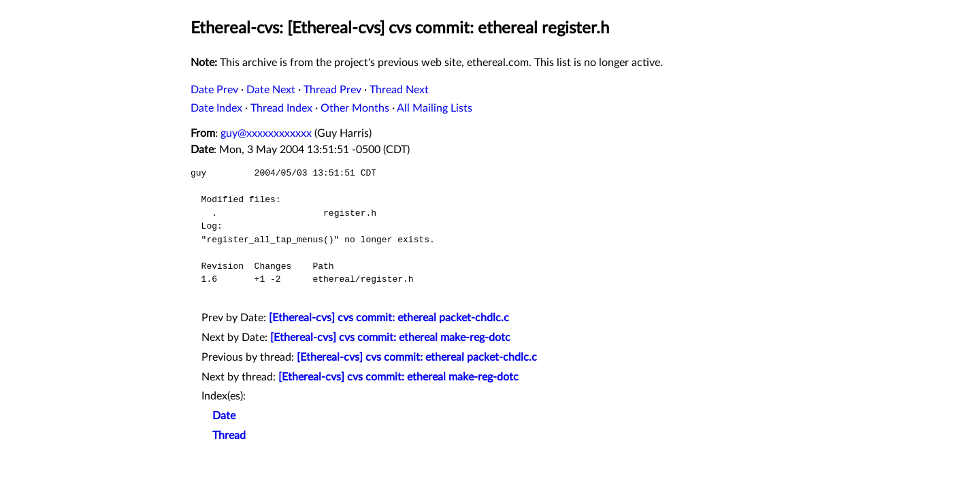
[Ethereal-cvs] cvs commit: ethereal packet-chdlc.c (389, 318)
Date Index (216, 108)
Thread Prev (332, 90)
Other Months (355, 108)
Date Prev (214, 90)
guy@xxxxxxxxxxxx (266, 133)
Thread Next (399, 90)
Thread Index (281, 108)
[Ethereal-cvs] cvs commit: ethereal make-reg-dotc (390, 338)
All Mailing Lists (435, 108)
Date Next (271, 90)
